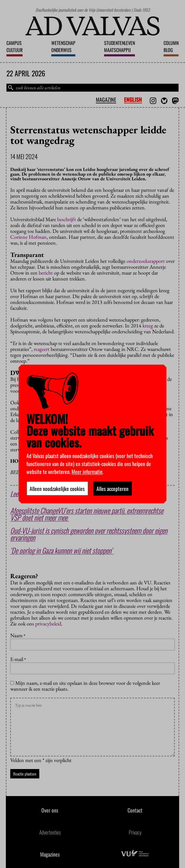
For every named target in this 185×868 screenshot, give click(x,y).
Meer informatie (87, 472)
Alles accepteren (112, 489)
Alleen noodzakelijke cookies (57, 489)
